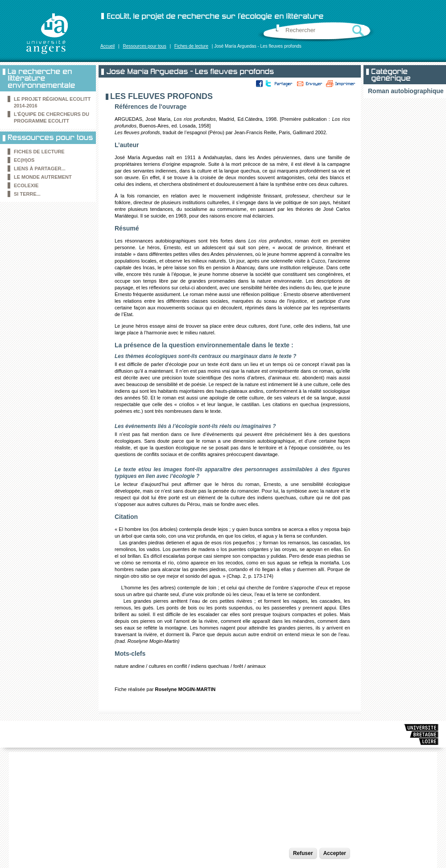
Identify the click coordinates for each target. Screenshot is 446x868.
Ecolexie (26, 185)
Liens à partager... (40, 169)
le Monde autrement (43, 177)
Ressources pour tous (144, 46)
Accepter (335, 853)
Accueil (107, 46)
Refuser (303, 853)
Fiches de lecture (191, 46)
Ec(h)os (24, 160)
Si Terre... (27, 194)
